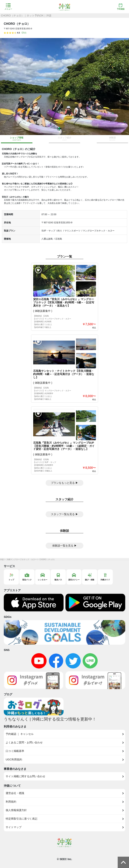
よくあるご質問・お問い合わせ (24, 742)
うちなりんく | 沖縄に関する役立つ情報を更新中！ (50, 719)
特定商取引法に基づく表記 (21, 819)
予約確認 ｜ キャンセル (20, 734)
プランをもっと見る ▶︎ (64, 483)
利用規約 (11, 802)
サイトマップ (14, 827)
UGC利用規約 (14, 759)
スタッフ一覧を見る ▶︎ (64, 514)
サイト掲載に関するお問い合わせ (25, 776)
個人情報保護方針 (16, 810)
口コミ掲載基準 (15, 751)
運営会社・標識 (15, 793)
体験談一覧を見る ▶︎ (64, 546)
